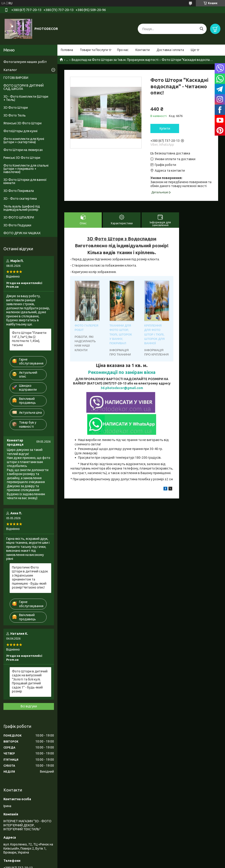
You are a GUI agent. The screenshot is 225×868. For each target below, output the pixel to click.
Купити (165, 128)
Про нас (123, 50)
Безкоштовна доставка (172, 153)
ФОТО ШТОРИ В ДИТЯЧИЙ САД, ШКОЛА (24, 87)
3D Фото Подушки (17, 225)
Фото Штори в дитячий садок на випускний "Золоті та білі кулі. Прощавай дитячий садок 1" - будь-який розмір (30, 681)
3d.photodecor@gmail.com (122, 388)
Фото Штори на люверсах (23, 150)
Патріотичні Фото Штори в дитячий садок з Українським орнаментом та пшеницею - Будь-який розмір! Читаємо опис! (30, 578)
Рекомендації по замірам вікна (122, 372)
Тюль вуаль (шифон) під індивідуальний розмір (22, 208)
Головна (67, 50)
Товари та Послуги (94, 50)
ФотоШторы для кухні (20, 131)
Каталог (10, 70)
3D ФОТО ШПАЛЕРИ (19, 217)
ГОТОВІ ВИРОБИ (16, 78)
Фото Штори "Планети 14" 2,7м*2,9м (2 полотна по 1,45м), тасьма (29, 339)
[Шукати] (201, 29)
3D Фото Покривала (19, 191)
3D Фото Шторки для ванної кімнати (25, 181)
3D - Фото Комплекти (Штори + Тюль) (26, 98)
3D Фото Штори (16, 108)
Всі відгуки (29, 706)
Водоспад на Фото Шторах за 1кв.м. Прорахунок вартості (115, 60)
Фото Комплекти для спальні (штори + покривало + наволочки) (26, 169)
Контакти (143, 50)
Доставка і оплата (170, 50)
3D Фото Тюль (15, 115)
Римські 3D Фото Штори (22, 158)
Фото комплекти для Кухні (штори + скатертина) (24, 140)
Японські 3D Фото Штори (22, 123)
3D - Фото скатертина (20, 199)
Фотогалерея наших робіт (25, 62)
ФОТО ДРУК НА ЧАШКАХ (22, 233)
